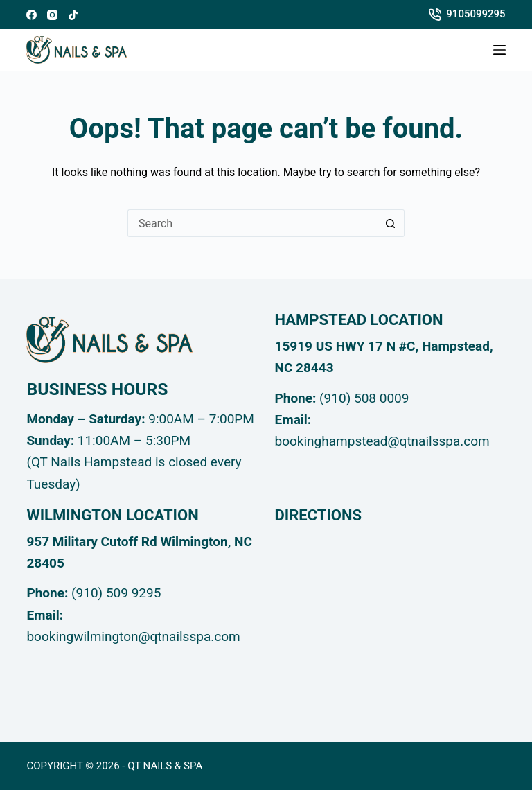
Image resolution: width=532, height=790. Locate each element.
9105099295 (467, 14)
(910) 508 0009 (364, 398)
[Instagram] (52, 15)
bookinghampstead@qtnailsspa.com (382, 441)
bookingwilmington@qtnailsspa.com (133, 637)
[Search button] (391, 223)
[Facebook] (32, 15)
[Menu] (499, 50)
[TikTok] (73, 15)
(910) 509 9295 (116, 593)
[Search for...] (252, 223)
